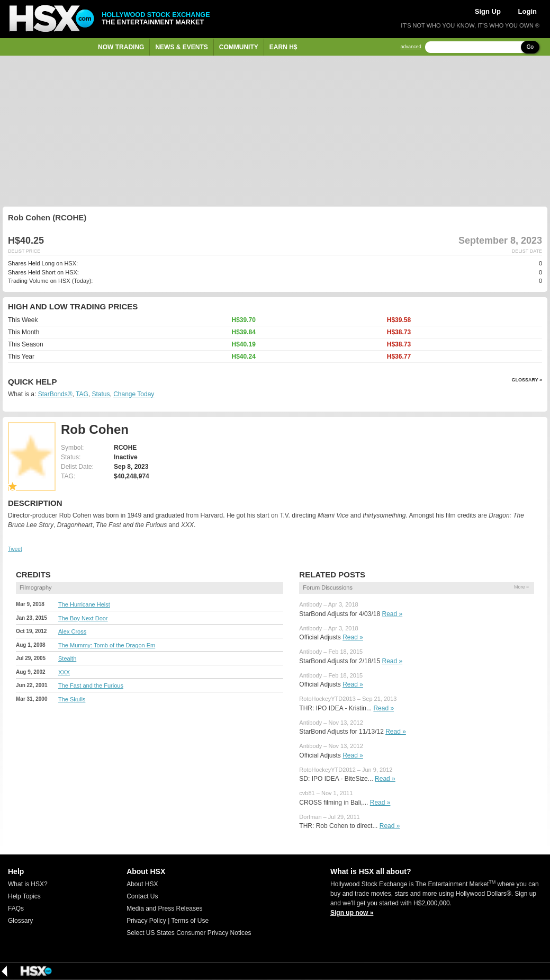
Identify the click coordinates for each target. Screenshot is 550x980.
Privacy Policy (146, 921)
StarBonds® (55, 394)
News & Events (181, 47)
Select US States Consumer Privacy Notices (189, 933)
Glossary (20, 921)
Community (239, 47)
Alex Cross (72, 631)
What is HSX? (28, 884)
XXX (64, 672)
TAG (82, 394)
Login (528, 11)
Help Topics (24, 896)
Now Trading (121, 47)
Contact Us (142, 896)
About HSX (142, 884)
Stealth (67, 658)
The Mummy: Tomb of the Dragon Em (107, 645)
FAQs (16, 908)
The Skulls (72, 699)
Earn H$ (283, 47)
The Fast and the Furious (91, 685)
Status (101, 394)
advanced (411, 47)
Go (530, 47)
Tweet (15, 549)
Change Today (134, 394)
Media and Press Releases (164, 908)
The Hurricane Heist (84, 604)
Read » (392, 614)
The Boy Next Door (83, 618)
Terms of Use (190, 921)
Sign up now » (352, 913)
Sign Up (488, 11)
